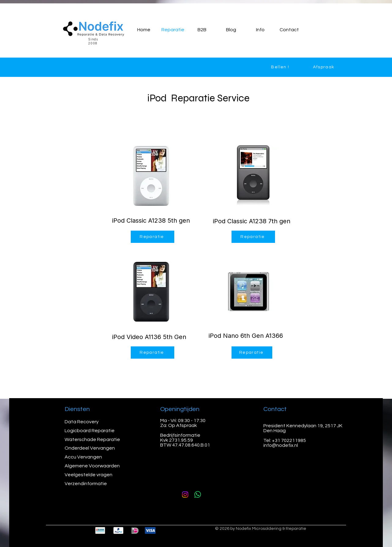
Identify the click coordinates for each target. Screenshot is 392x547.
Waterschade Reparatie (93, 439)
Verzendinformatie (86, 484)
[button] (260, 30)
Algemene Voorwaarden (92, 466)
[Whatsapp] (198, 494)
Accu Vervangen (84, 457)
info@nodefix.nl (281, 445)
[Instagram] (185, 494)
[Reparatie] (153, 237)
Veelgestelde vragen (89, 475)
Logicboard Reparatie (90, 431)
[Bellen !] (281, 67)
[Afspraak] (324, 67)
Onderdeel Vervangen (90, 448)
